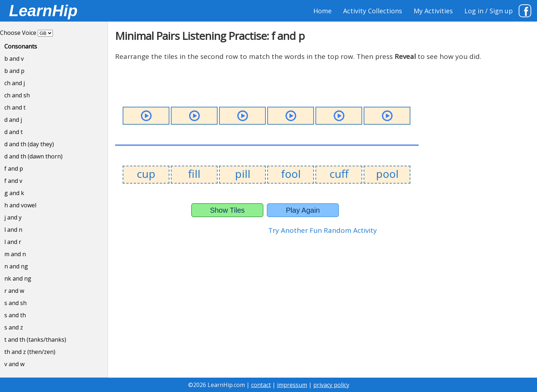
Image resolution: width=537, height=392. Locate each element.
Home (322, 11)
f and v (13, 181)
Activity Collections (373, 11)
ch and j (15, 83)
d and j (13, 120)
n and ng (16, 266)
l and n (13, 230)
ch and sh (17, 95)
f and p (14, 169)
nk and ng (18, 278)
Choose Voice (18, 33)
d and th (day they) (29, 144)
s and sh (15, 303)
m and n (15, 254)
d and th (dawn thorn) (33, 156)
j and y (13, 217)
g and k (14, 193)
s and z (14, 327)
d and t (13, 132)
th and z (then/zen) (30, 352)
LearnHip (43, 11)
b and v (14, 59)
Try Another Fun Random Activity (323, 230)
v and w (14, 364)
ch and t (15, 107)
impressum (292, 385)
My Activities (433, 11)
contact (261, 385)
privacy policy (331, 385)
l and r (13, 242)
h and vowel (20, 205)
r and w (14, 291)
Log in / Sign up (489, 11)
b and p (14, 71)
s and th (15, 315)
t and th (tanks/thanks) (35, 340)
